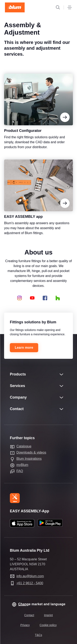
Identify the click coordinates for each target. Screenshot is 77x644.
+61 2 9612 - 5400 (30, 583)
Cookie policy (48, 625)
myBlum (22, 465)
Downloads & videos (31, 452)
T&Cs (38, 635)
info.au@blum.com (30, 576)
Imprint (48, 615)
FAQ (20, 471)
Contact (29, 615)
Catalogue (24, 446)
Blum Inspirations (29, 459)
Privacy (25, 625)
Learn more (24, 348)
